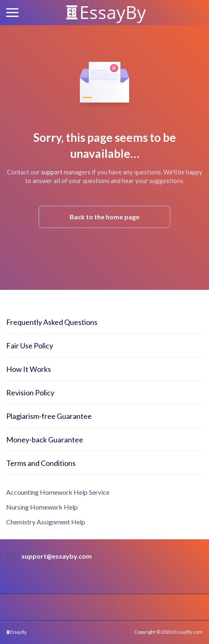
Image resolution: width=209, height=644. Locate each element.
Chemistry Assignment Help (46, 522)
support (52, 172)
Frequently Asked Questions (52, 322)
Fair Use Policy (30, 346)
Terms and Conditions (41, 463)
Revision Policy (30, 393)
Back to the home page (104, 217)
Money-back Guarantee (45, 440)
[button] (12, 13)
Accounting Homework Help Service (58, 492)
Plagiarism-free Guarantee (49, 416)
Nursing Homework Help (42, 507)
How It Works (29, 369)
